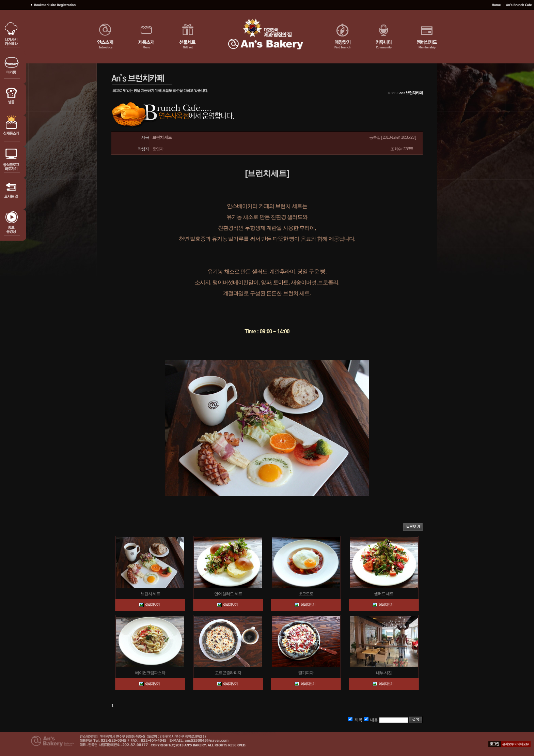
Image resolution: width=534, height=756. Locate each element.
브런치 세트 (150, 594)
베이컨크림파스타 (150, 673)
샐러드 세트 (384, 594)
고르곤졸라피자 (228, 673)
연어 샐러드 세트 (228, 594)
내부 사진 (384, 673)
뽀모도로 (306, 594)
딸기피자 (306, 673)
